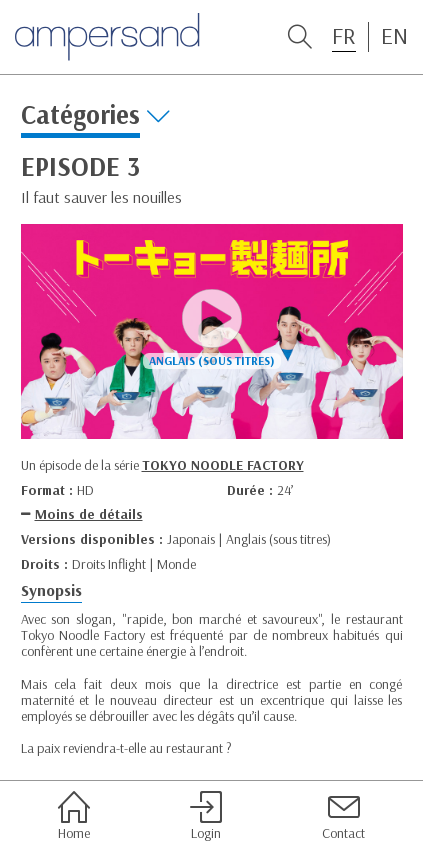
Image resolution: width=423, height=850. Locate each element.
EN (394, 36)
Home (74, 816)
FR (344, 36)
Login (206, 816)
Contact (343, 816)
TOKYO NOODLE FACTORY (223, 465)
